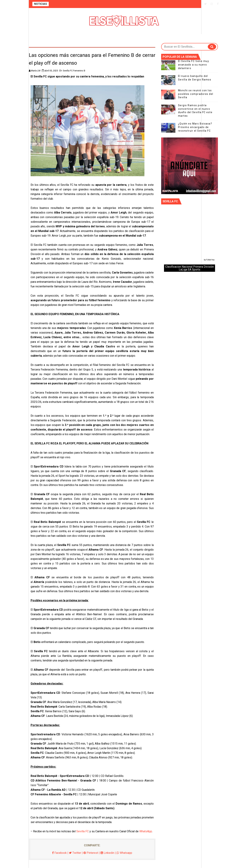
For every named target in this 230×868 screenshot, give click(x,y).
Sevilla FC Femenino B (74, 71)
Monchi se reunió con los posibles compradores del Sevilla (196, 94)
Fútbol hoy (210, 260)
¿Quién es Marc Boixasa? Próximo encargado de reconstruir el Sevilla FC (195, 127)
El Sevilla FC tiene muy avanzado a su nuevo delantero (194, 65)
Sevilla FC (83, 831)
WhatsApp (146, 831)
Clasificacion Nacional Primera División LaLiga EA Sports (190, 268)
